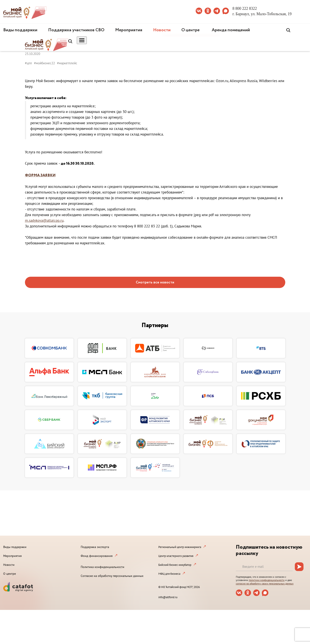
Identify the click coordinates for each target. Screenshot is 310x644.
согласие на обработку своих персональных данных (265, 584)
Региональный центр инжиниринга (180, 547)
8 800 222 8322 (245, 8)
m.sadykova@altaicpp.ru (44, 220)
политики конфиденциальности (267, 580)
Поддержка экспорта (95, 547)
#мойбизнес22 (44, 63)
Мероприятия (129, 30)
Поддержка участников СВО (76, 30)
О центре (190, 30)
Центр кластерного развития (176, 556)
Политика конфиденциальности (103, 567)
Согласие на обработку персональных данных (112, 576)
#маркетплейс (67, 63)
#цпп (28, 63)
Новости (162, 30)
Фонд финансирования (97, 556)
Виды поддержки (20, 30)
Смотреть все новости (155, 282)
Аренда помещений (231, 30)
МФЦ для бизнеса (169, 574)
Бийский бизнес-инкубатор (175, 565)
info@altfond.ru (168, 597)
